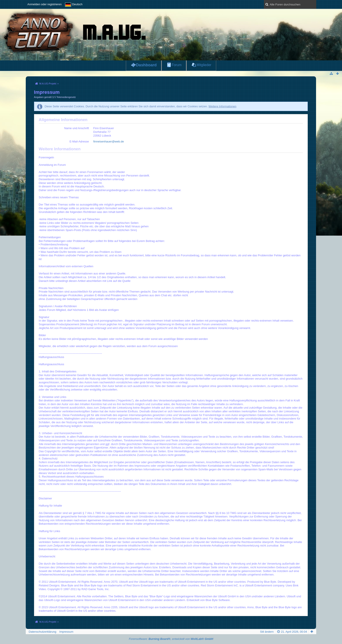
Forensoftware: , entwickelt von (171, 639)
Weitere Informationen (222, 106)
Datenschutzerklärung (43, 632)
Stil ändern (267, 632)
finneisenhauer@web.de (109, 141)
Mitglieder (204, 65)
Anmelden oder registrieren (45, 4)
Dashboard (146, 65)
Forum (177, 65)
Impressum (66, 632)
